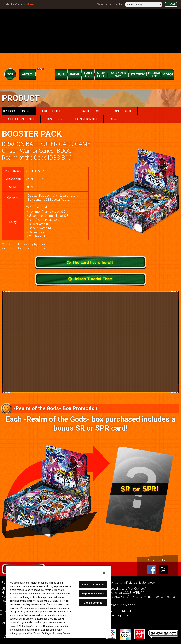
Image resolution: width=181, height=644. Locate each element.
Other (113, 119)
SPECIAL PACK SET (21, 119)
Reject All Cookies (93, 594)
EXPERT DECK (122, 111)
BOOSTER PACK (16, 111)
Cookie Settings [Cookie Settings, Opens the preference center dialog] (93, 603)
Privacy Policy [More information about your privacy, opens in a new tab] (62, 633)
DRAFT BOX (55, 119)
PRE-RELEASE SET (54, 111)
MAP (173, 4)
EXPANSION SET (86, 119)
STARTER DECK (90, 111)
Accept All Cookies (93, 585)
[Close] (104, 573)
